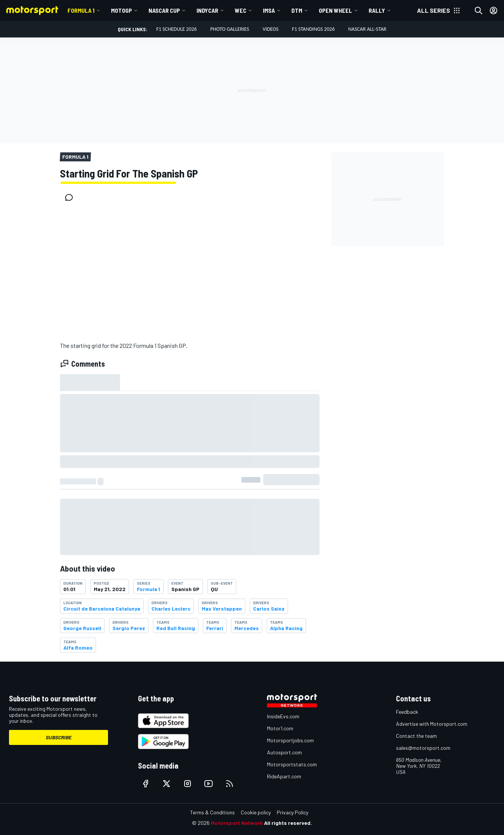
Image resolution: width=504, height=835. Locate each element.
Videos (270, 29)
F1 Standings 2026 (313, 29)
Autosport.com (284, 752)
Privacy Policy (292, 812)
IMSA (269, 10)
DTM (297, 10)
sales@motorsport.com (423, 748)
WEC (241, 10)
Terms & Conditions (212, 812)
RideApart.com (284, 776)
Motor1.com (280, 728)
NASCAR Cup (164, 10)
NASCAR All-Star (367, 29)
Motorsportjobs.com (290, 740)
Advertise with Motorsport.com (432, 724)
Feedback (407, 712)
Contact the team (416, 736)
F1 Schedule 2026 (177, 29)
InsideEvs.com (283, 716)
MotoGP (121, 10)
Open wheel (335, 10)
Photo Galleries (230, 29)
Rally (377, 10)
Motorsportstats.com (292, 764)
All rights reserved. (288, 823)
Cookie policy (256, 812)
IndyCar (207, 10)
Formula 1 (81, 10)
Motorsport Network (237, 823)
